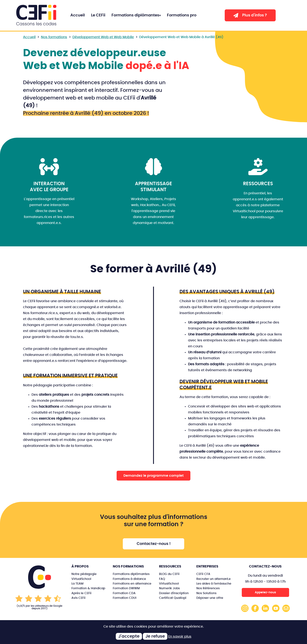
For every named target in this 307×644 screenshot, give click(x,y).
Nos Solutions (206, 593)
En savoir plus (180, 637)
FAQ (162, 579)
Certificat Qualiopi (173, 598)
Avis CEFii (78, 598)
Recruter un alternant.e (214, 579)
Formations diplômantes (135, 15)
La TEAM (77, 584)
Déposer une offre (210, 598)
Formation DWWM (126, 588)
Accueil (78, 15)
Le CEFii (98, 15)
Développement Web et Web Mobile (103, 37)
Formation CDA (124, 593)
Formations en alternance (132, 584)
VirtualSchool (81, 579)
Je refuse (155, 636)
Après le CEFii (81, 593)
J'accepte (129, 636)
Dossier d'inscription (174, 593)
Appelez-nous (265, 592)
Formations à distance (129, 579)
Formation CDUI (125, 598)
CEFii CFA (203, 574)
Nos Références (208, 588)
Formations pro (182, 15)
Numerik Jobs (169, 588)
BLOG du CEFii (169, 574)
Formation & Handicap (88, 588)
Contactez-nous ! (154, 544)
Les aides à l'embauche (214, 584)
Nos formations (54, 37)
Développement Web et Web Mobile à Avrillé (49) (181, 37)
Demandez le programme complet (153, 476)
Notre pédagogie (84, 574)
